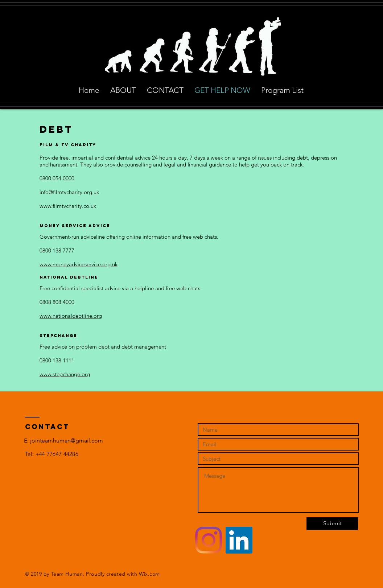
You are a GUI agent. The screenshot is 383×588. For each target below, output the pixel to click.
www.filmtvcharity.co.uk (68, 206)
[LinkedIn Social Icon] (239, 540)
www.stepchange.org (65, 374)
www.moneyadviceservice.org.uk (79, 264)
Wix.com (149, 574)
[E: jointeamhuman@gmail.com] (63, 441)
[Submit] (332, 524)
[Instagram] (209, 540)
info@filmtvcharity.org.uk (69, 192)
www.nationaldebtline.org (71, 316)
